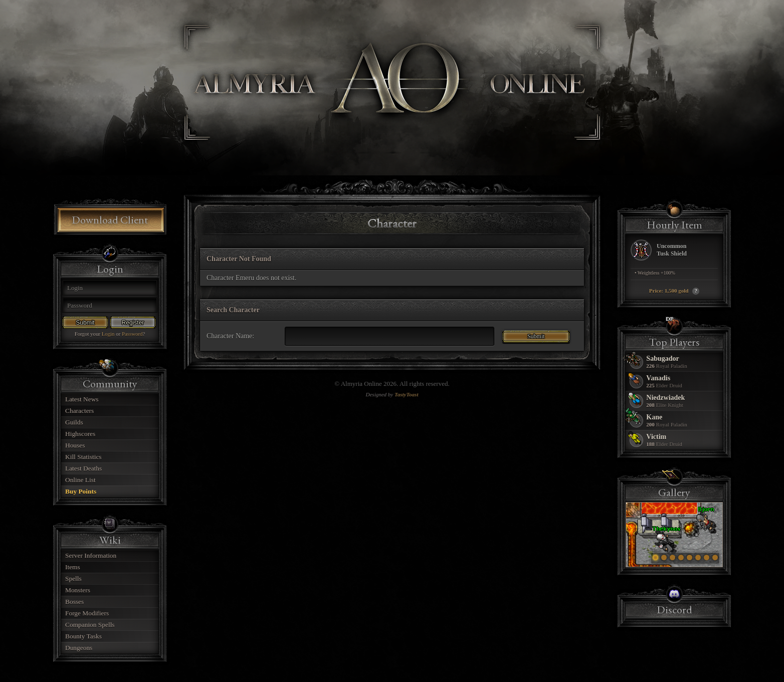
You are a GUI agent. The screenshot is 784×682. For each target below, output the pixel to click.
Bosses (74, 602)
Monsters (78, 590)
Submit (85, 323)
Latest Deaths (83, 468)
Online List (80, 480)
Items (73, 567)
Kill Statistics (83, 457)
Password (132, 334)
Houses (75, 445)
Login (108, 334)
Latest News (82, 399)
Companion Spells (90, 625)
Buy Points (81, 491)
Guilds (74, 422)
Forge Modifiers (87, 613)
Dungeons (79, 648)
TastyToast (406, 394)
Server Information (91, 555)
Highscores (80, 434)
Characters (79, 411)
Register (133, 323)
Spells (73, 579)
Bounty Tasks (83, 636)
